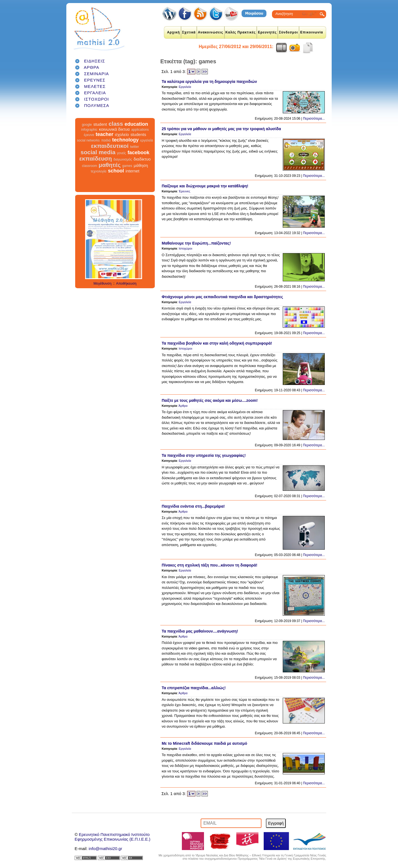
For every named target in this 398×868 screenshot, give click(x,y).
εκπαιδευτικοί (110, 146)
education (136, 124)
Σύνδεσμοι (288, 32)
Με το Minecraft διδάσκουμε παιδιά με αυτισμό (204, 743)
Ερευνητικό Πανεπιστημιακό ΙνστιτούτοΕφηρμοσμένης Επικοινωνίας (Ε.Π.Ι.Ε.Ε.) (112, 837)
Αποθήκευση (126, 283)
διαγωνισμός (123, 159)
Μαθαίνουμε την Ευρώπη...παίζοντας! (196, 243)
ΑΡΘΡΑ (91, 67)
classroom (90, 166)
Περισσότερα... (314, 119)
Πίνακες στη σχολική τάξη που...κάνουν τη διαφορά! (210, 565)
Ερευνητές (267, 32)
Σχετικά (189, 32)
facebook (138, 153)
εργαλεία (146, 140)
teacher (104, 134)
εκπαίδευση (96, 158)
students (138, 134)
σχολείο (122, 134)
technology (125, 140)
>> (205, 72)
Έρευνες (185, 191)
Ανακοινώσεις (211, 32)
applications (140, 130)
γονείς (121, 153)
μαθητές (110, 165)
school (116, 171)
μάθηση (141, 165)
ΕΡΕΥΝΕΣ (95, 80)
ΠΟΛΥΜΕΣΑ (97, 105)
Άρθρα (183, 406)
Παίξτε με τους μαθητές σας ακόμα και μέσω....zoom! (210, 400)
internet (132, 171)
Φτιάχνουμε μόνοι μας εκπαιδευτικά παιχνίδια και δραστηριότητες (222, 297)
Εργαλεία (185, 87)
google (87, 125)
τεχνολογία (99, 171)
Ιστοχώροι (186, 248)
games (127, 166)
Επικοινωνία (312, 32)
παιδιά (106, 140)
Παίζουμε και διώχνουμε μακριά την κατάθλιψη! (205, 186)
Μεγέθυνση (102, 283)
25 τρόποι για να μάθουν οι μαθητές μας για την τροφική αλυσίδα (221, 129)
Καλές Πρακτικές (241, 32)
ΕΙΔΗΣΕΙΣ (95, 61)
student (100, 124)
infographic (89, 130)
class (116, 124)
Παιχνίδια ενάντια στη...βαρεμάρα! (193, 506)
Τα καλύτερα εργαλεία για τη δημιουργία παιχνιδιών (209, 82)
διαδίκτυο (142, 159)
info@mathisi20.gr (105, 849)
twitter (135, 147)
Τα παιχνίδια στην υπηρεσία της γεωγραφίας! (204, 455)
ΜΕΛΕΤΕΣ (95, 86)
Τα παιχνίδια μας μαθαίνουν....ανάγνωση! (200, 631)
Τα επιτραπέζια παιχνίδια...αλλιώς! (194, 688)
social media (98, 152)
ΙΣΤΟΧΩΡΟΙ (96, 99)
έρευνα (89, 135)
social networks (88, 140)
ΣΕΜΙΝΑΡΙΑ (96, 74)
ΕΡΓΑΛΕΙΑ (95, 93)
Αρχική (173, 32)
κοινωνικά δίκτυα (114, 129)
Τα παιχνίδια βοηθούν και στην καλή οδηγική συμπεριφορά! (217, 343)
